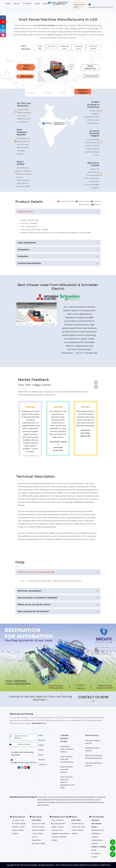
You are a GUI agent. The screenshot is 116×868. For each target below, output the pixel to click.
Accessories (23, 250)
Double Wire (40, 47)
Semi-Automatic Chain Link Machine (67, 769)
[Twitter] (3, 31)
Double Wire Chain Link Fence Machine (67, 749)
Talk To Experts (26, 67)
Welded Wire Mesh (64, 47)
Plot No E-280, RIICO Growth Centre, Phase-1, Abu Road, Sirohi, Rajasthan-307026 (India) (39, 830)
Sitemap (42, 760)
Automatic (51, 46)
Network (96, 865)
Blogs (41, 755)
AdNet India (105, 865)
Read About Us (39, 723)
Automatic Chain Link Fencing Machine (54, 797)
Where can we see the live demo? (34, 605)
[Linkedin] (3, 26)
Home (8, 4)
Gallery (41, 745)
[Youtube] (3, 22)
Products (27, 4)
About (16, 4)
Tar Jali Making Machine (79, 802)
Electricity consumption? (29, 591)
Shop (37, 4)
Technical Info (91, 76)
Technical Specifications (29, 263)
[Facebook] (3, 18)
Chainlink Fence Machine (79, 800)
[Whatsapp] (111, 853)
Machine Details (25, 212)
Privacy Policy (73, 865)
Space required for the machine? (33, 611)
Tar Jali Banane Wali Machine (57, 802)
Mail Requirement (90, 67)
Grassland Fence (79, 47)
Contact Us (43, 764)
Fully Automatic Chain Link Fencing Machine (67, 759)
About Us (42, 740)
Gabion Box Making (93, 47)
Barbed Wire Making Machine (57, 800)
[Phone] (111, 847)
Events (41, 750)
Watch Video (25, 76)
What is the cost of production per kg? (36, 572)
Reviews (46, 4)
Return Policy (61, 865)
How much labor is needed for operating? (38, 598)
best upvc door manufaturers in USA (86, 448)
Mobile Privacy (85, 865)
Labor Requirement (27, 243)
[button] (79, 6)
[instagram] (3, 35)
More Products (92, 735)
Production (23, 256)
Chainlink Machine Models (64, 738)
